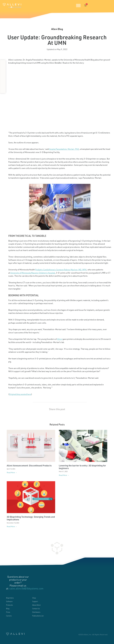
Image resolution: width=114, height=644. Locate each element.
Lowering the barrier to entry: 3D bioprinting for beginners (82, 467)
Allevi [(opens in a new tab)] (60, 339)
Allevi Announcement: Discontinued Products (29, 466)
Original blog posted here (20, 394)
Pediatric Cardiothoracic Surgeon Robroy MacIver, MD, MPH (61, 270)
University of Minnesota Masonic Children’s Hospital (33, 273)
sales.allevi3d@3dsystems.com (26, 588)
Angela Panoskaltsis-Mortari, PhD (64, 149)
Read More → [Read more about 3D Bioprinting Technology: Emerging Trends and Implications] (12, 526)
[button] (3, 63)
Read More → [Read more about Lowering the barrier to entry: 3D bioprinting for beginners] (64, 475)
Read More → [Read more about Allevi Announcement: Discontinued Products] (12, 472)
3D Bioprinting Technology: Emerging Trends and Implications (31, 518)
